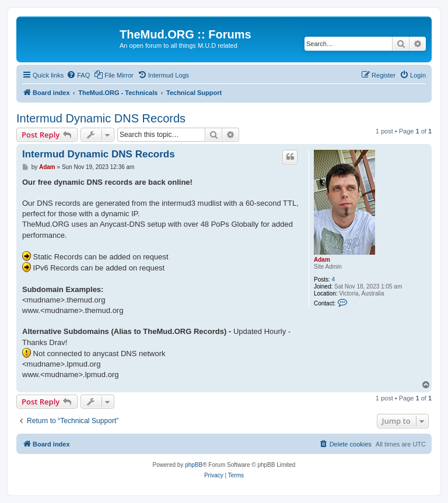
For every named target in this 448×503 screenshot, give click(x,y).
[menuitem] (78, 75)
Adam (322, 260)
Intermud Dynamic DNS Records (101, 118)
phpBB (194, 465)
